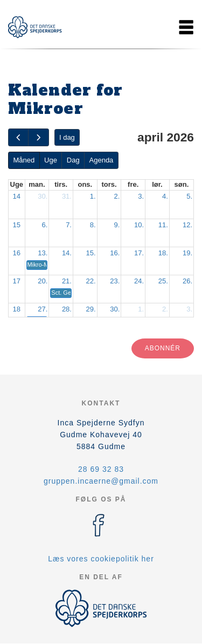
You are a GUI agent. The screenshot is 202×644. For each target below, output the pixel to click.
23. (115, 281)
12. (187, 225)
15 (17, 225)
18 (17, 309)
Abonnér (163, 348)
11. (163, 225)
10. (139, 225)
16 (17, 253)
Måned (24, 160)
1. (93, 196)
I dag (67, 137)
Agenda (102, 160)
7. (69, 225)
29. (91, 309)
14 (17, 196)
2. (117, 196)
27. (43, 309)
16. (115, 253)
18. (163, 253)
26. (187, 281)
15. (91, 253)
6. (44, 225)
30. (43, 196)
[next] (38, 137)
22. (91, 281)
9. (117, 225)
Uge (51, 160)
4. (165, 196)
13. (43, 253)
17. (139, 253)
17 (17, 281)
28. (67, 309)
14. (67, 253)
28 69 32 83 (101, 469)
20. (43, 281)
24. (139, 281)
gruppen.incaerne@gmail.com (101, 481)
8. (93, 225)
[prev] (18, 137)
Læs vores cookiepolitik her (101, 559)
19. (187, 253)
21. (67, 281)
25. (163, 281)
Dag (73, 160)
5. (189, 196)
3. (141, 196)
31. (67, 196)
